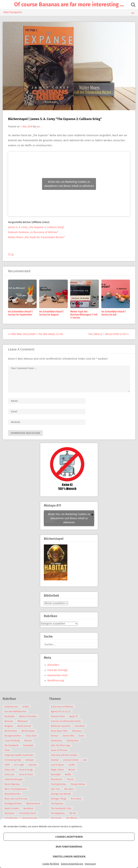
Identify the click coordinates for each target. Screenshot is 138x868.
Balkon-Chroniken (28, 716)
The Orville (56, 818)
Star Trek (55, 789)
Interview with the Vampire (64, 755)
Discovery (77, 731)
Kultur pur (10, 775)
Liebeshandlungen (14, 779)
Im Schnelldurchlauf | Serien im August (51, 313)
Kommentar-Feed (57, 675)
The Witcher (72, 818)
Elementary (57, 741)
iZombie (55, 760)
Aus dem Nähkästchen (15, 712)
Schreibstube (11, 818)
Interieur (33, 765)
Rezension (10, 813)
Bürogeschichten (13, 736)
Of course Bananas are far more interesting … (69, 4)
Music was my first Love (16, 799)
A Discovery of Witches (62, 707)
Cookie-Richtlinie (51, 864)
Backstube (10, 716)
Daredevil (80, 726)
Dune (81, 736)
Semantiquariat (30, 818)
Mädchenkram (33, 804)
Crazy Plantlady (12, 741)
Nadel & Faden (12, 808)
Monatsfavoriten (13, 794)
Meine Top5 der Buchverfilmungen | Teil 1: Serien (84, 315)
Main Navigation (69, 13)
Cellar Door (31, 736)
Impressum (90, 864)
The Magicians (58, 813)
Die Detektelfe (12, 745)
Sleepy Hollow (78, 784)
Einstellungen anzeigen (69, 857)
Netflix (68, 775)
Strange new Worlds (61, 794)
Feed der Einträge (57, 670)
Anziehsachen (11, 707)
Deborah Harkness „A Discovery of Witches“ (33, 232)
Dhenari (28, 741)
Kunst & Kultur (26, 775)
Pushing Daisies (59, 784)
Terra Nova (76, 799)
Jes (39, 127)
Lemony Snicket (71, 760)
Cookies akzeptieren (69, 837)
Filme (7, 750)
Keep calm (10, 770)
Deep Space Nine (59, 731)
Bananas (9, 721)
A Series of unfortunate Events (66, 721)
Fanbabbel (28, 745)
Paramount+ (57, 779)
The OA (72, 813)
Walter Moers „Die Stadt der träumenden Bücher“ (36, 237)
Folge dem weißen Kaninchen (19, 755)
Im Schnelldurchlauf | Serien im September (20, 313)
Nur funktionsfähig (69, 847)
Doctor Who (69, 736)
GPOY (7, 765)
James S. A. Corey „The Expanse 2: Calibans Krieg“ (36, 227)
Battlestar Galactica (61, 726)
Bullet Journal (24, 726)
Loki (85, 760)
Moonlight (56, 775)
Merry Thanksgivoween (16, 789)
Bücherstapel (28, 731)
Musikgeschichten (13, 804)
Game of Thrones (59, 750)
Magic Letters (57, 770)
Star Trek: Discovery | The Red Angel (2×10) (36, 334)
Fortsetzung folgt (13, 760)
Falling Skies (73, 741)
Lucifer (72, 765)
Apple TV (73, 716)
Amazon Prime (58, 716)
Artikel (26, 707)
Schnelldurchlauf (27, 813)
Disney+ (55, 736)
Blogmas (9, 726)
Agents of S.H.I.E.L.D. (61, 712)
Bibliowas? (23, 721)
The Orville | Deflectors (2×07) (108, 334)
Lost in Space (57, 765)
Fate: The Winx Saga (61, 745)
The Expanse (57, 804)
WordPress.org (56, 681)
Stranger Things (59, 799)
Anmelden (53, 665)
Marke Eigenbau (12, 784)
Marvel (72, 770)
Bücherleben (11, 731)
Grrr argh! (19, 765)
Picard (70, 779)
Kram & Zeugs (26, 770)
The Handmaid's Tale (61, 808)
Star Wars (69, 789)
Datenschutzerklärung (72, 864)
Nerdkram (28, 808)
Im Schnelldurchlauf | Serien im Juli (114, 313)
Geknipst (30, 760)
